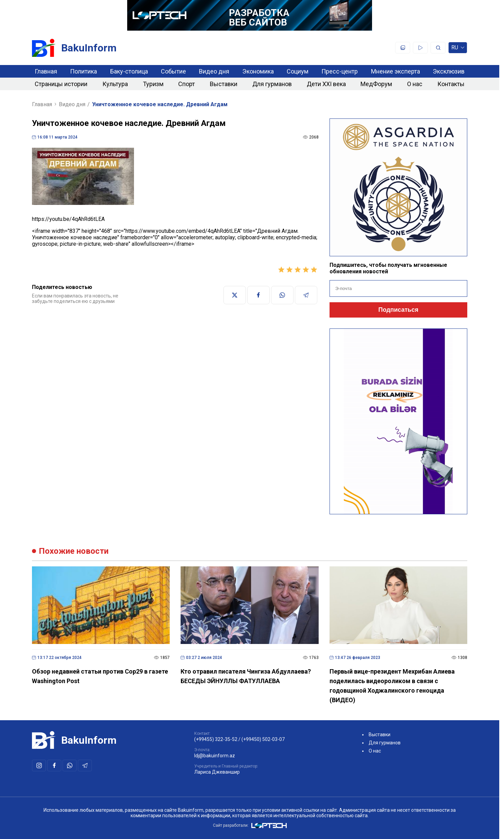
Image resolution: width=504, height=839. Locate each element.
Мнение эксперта (396, 71)
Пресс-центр (340, 71)
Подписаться (398, 310)
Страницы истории (61, 84)
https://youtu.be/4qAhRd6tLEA (68, 219)
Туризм (153, 84)
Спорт (187, 84)
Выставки (224, 84)
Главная (46, 71)
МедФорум (376, 84)
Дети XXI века (326, 84)
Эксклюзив (449, 71)
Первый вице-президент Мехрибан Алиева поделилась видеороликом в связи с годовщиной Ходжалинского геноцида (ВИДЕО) (392, 686)
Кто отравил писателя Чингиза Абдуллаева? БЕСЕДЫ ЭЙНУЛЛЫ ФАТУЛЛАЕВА (246, 676)
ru (458, 49)
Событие (173, 71)
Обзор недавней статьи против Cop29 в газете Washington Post (100, 676)
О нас (415, 84)
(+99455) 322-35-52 (216, 739)
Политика (83, 71)
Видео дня (214, 71)
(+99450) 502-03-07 (263, 739)
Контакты (451, 84)
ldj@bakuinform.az (215, 756)
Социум (298, 71)
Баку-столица (129, 71)
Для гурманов (272, 84)
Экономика (258, 71)
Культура (115, 84)
